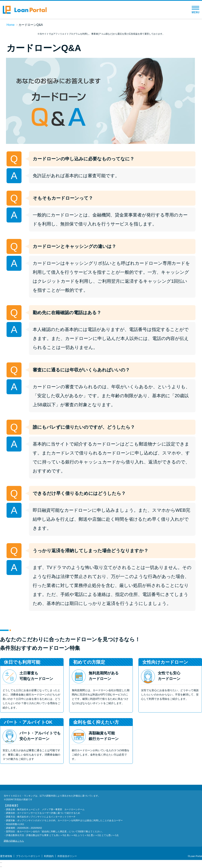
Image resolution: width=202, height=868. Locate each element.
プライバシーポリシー (28, 856)
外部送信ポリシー (67, 856)
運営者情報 (6, 856)
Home (11, 25)
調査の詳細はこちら (14, 841)
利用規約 (49, 856)
